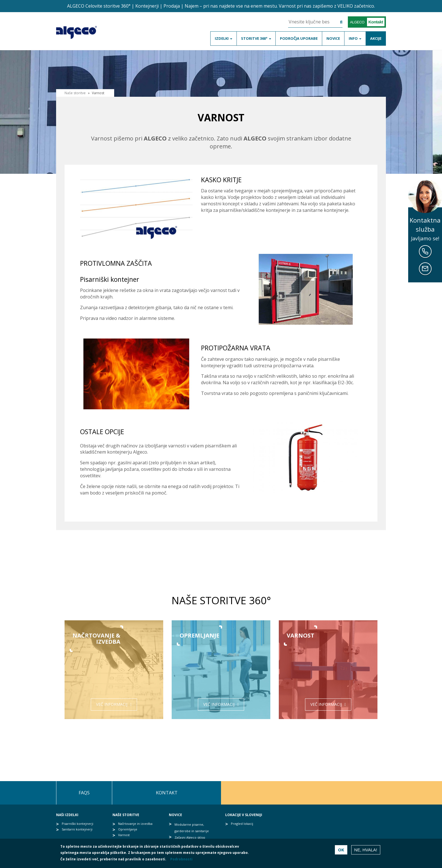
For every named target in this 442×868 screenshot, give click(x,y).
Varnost (124, 835)
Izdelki (224, 38)
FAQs (84, 793)
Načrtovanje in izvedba (135, 824)
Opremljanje (128, 829)
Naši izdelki (67, 815)
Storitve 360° (256, 38)
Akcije (376, 38)
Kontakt (167, 793)
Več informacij (112, 704)
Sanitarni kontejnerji (77, 829)
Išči (337, 22)
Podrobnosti (181, 859)
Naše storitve (126, 815)
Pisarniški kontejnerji (78, 824)
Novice (333, 38)
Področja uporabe (299, 38)
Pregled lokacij (242, 824)
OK (341, 850)
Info (355, 38)
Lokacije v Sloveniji (244, 815)
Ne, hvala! (366, 850)
